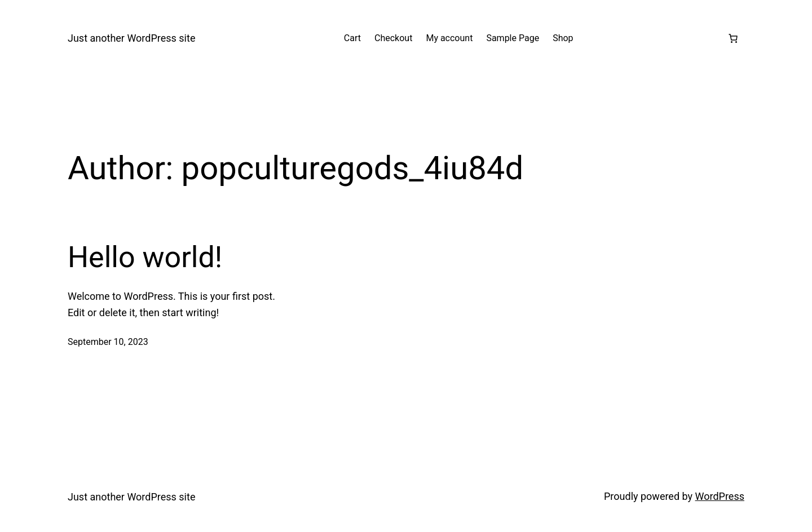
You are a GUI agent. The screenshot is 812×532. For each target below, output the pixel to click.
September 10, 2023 (108, 342)
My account (449, 38)
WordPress (720, 496)
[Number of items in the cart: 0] (733, 38)
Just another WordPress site (131, 38)
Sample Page (513, 38)
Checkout (393, 38)
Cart (352, 38)
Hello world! (145, 257)
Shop (563, 38)
